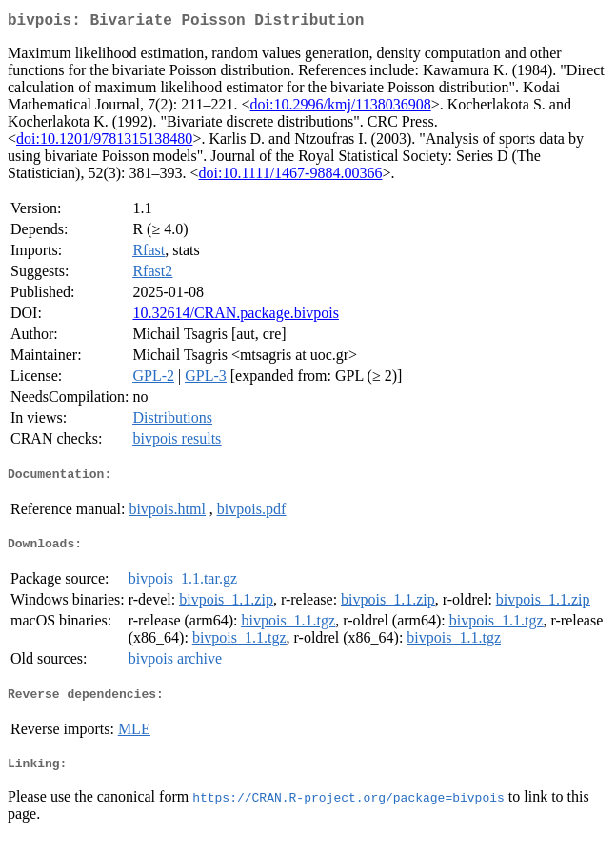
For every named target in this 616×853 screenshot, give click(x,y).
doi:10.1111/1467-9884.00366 (291, 177)
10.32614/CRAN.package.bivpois (235, 317)
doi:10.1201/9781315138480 (104, 142)
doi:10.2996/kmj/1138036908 (341, 108)
